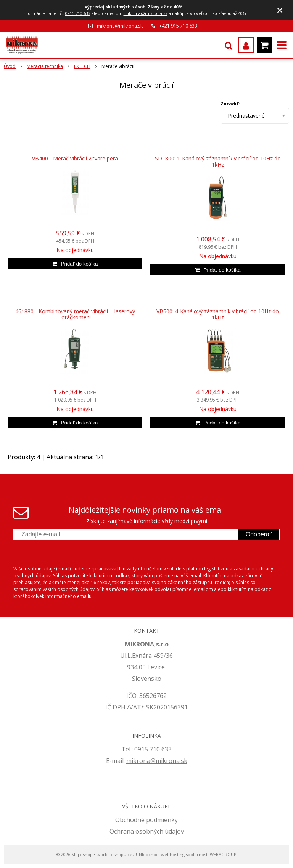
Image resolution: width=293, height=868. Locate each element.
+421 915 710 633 (178, 26)
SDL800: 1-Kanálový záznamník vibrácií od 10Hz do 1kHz (218, 162)
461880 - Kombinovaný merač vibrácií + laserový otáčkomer (75, 314)
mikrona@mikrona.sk (146, 13)
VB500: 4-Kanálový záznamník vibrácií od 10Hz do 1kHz (218, 314)
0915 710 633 (78, 13)
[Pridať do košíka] (75, 264)
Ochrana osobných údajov (147, 831)
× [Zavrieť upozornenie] (280, 10)
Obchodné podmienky (146, 820)
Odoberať (259, 534)
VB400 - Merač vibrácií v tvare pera (75, 159)
